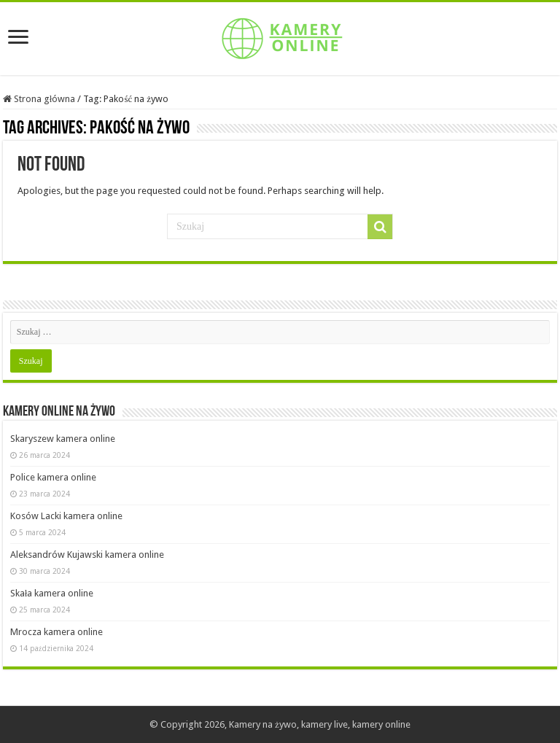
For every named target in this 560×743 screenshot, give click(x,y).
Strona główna (39, 99)
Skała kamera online (52, 593)
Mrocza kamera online (57, 632)
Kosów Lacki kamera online (66, 516)
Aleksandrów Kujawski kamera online (87, 555)
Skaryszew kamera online (63, 439)
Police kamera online (53, 477)
